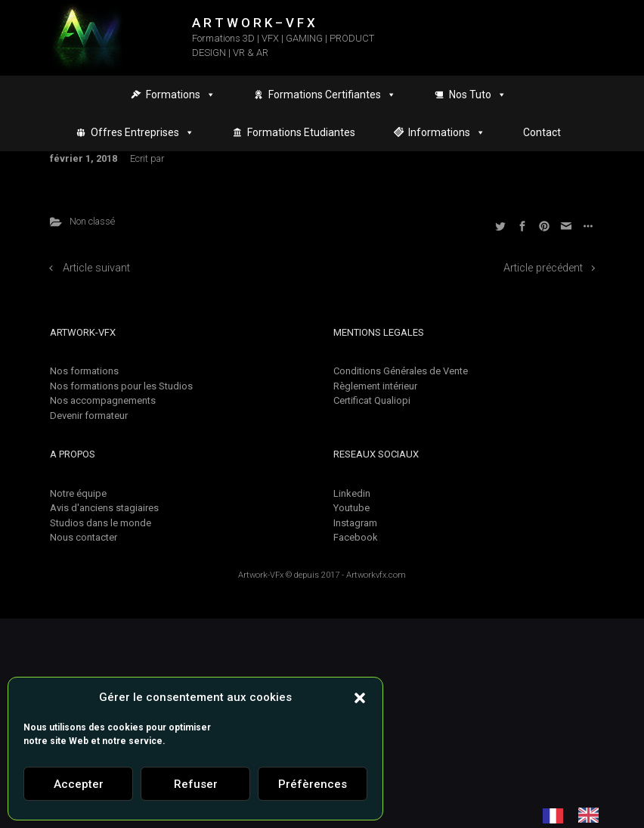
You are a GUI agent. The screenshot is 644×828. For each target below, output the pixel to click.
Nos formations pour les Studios (121, 386)
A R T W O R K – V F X (254, 23)
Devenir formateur (89, 416)
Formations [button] (181, 95)
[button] (360, 697)
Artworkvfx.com (376, 575)
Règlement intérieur (375, 386)
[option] (592, 815)
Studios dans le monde (101, 523)
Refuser (196, 784)
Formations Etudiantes (301, 132)
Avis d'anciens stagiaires (104, 508)
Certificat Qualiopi (372, 400)
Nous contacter (84, 537)
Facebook (356, 537)
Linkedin (352, 493)
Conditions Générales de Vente (401, 371)
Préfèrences (313, 784)
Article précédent (543, 268)
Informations (447, 132)
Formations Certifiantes (332, 95)
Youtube (351, 508)
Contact (542, 132)
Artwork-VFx (261, 575)
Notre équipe (78, 493)
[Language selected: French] (578, 815)
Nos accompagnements (103, 400)
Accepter (79, 784)
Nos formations (84, 371)
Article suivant (96, 268)
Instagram (355, 523)
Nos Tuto (478, 95)
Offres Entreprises (142, 132)
